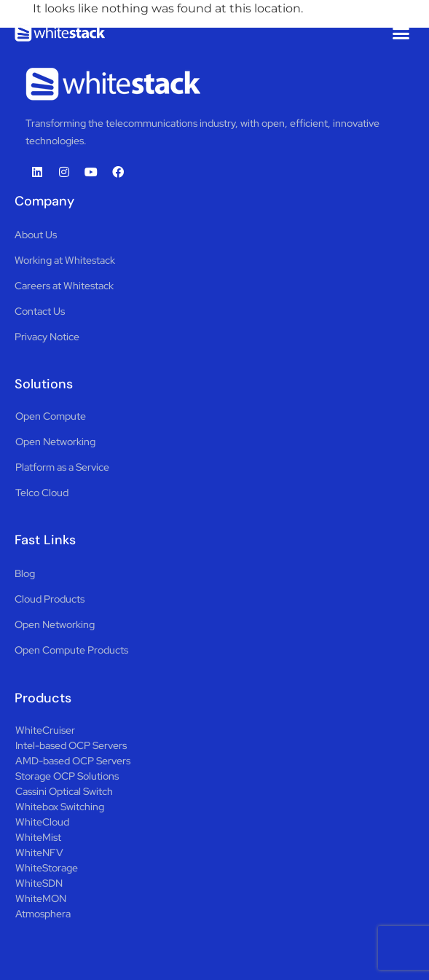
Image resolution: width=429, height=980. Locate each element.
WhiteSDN (39, 883)
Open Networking (55, 442)
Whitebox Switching (60, 807)
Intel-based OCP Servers (71, 745)
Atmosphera (43, 914)
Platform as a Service (62, 467)
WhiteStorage (47, 868)
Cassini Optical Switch (64, 791)
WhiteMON (41, 898)
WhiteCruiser (45, 730)
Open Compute (51, 416)
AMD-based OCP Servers (73, 761)
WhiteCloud (42, 822)
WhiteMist (38, 837)
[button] (401, 33)
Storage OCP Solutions (67, 776)
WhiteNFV (39, 852)
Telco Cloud (42, 493)
